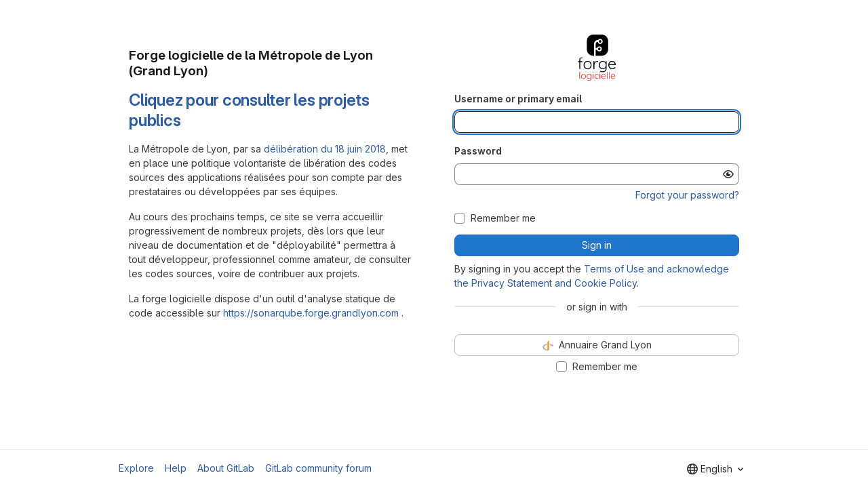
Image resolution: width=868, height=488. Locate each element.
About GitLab (226, 468)
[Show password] (728, 174)
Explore (136, 468)
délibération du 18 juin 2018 (325, 149)
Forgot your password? (687, 195)
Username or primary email (518, 99)
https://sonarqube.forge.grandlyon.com (311, 313)
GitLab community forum (318, 468)
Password (478, 151)
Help (176, 468)
